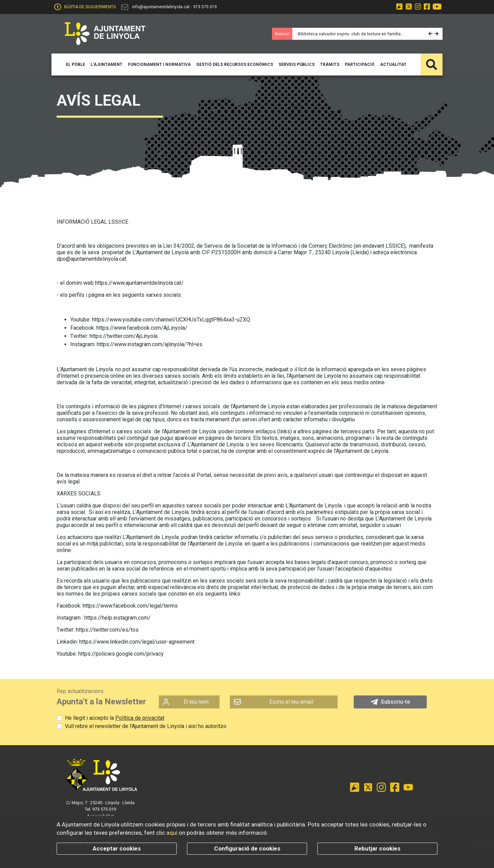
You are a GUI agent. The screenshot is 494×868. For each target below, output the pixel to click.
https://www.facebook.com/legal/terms (130, 606)
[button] (431, 34)
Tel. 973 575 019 (100, 809)
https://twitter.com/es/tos (107, 630)
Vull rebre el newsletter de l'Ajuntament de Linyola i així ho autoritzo (146, 726)
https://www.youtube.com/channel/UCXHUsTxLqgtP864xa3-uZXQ (171, 320)
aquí (172, 833)
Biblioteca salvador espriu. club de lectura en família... (351, 34)
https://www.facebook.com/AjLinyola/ (142, 328)
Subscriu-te (390, 702)
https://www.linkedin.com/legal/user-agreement (137, 642)
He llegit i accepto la (115, 718)
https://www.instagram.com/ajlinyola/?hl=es (150, 344)
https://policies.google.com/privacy (121, 654)
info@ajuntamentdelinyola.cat (161, 7)
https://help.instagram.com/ (117, 618)
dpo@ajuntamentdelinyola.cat (91, 259)
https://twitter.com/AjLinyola (123, 336)
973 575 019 (205, 7)
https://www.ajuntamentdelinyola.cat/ (139, 283)
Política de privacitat (140, 718)
